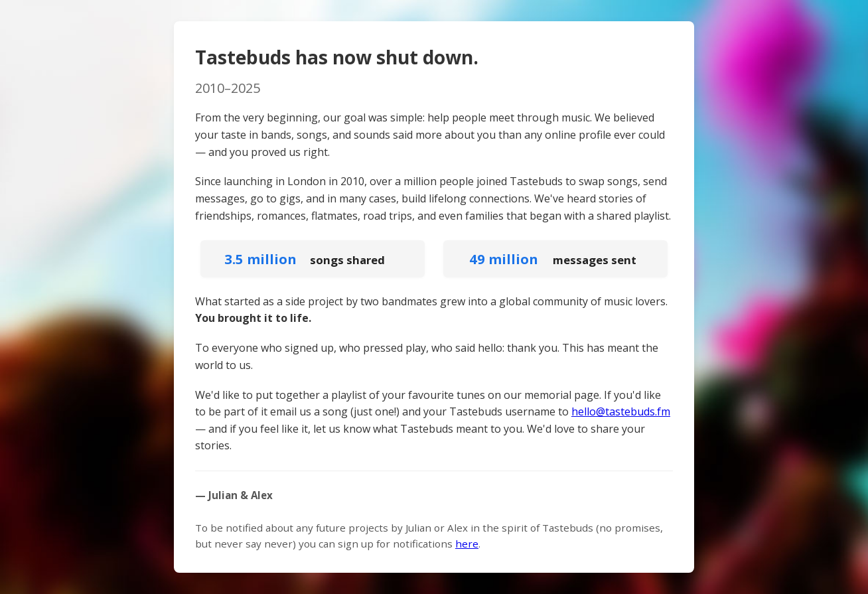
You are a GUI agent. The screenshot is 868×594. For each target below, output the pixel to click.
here (467, 544)
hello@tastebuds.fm (621, 411)
